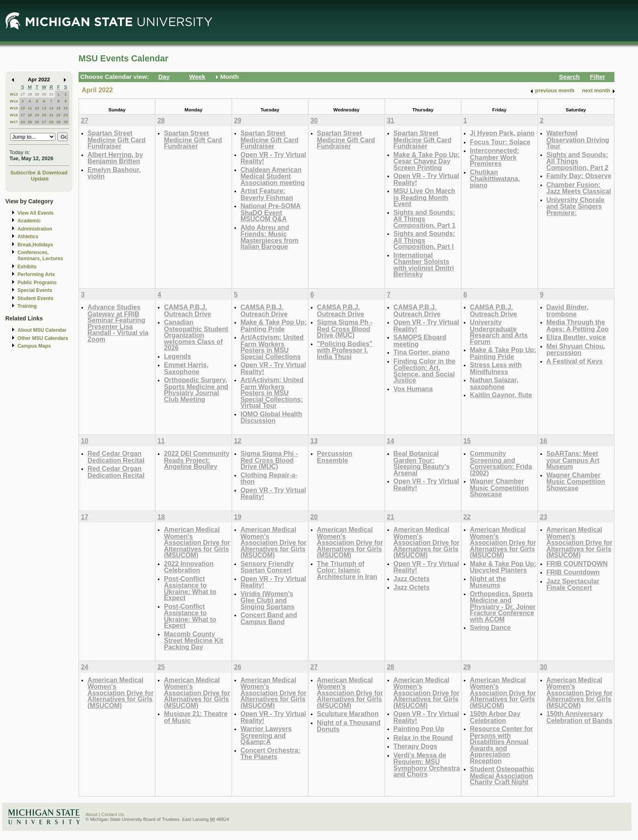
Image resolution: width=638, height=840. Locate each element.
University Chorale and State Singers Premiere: (576, 206)
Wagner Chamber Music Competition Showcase (499, 487)
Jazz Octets (412, 579)
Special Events (35, 290)
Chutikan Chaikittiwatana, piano (495, 178)
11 (30, 108)
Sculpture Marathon (348, 714)
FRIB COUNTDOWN (577, 564)
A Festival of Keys (575, 361)
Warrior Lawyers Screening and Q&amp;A (266, 735)
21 (51, 115)
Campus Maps (34, 346)
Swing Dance (491, 627)
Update (40, 179)
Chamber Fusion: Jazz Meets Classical (579, 188)
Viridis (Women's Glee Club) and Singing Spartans (268, 600)
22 (58, 115)
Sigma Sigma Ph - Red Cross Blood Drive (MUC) (345, 329)
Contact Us (113, 814)
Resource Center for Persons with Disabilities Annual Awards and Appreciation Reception (501, 745)
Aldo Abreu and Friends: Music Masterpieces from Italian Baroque (270, 237)
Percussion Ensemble (335, 457)
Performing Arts (36, 274)
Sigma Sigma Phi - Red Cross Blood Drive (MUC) (269, 460)
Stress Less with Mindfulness (496, 368)
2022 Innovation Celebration (189, 567)
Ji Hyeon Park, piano (502, 133)
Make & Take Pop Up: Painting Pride (274, 325)
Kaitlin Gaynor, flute (501, 395)
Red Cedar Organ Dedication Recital (116, 457)
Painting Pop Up (419, 729)
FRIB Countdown (573, 572)
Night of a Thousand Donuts (349, 726)
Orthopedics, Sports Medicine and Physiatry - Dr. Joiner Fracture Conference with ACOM (503, 606)
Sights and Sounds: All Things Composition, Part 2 (578, 161)
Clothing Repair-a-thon (269, 478)
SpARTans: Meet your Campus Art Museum (573, 460)
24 (23, 122)
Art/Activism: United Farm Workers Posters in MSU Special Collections (272, 347)
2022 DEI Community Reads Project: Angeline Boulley (197, 460)
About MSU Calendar (42, 330)
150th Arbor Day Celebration (495, 717)
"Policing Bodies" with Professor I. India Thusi (345, 350)
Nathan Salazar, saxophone (494, 383)
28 (30, 94)
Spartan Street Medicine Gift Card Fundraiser (117, 139)
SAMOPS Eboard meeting (420, 341)
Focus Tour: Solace (500, 142)
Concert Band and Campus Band (269, 618)
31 (51, 94)
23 (66, 115)
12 (37, 108)
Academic (29, 221)
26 (37, 122)
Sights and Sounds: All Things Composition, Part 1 (425, 219)
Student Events (35, 298)
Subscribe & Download (39, 173)
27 (23, 94)
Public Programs (37, 283)
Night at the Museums (488, 582)
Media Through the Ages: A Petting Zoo (578, 325)
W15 (14, 108)
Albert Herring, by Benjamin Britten (115, 158)
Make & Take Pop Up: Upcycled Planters (503, 567)
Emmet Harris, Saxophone (186, 368)
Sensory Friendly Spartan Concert (267, 567)
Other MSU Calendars (43, 338)
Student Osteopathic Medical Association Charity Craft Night (502, 775)
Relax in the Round (423, 738)
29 (37, 94)
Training (27, 306)
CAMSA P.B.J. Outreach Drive (188, 310)
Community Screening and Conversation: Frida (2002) (501, 463)
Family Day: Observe (579, 176)
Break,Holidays (35, 245)
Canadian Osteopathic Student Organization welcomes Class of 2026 (196, 335)
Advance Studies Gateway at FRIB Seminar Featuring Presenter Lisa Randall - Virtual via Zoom (118, 323)
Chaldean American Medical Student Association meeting (273, 176)
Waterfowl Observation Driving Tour (578, 139)
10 (23, 108)
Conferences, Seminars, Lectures (40, 256)
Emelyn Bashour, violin (114, 173)
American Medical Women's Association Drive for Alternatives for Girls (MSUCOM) (197, 542)
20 (44, 115)
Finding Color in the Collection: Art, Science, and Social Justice (425, 371)
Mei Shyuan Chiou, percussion (576, 349)
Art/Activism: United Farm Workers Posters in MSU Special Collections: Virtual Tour (272, 393)
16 (66, 108)
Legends (177, 356)
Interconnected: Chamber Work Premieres (495, 157)
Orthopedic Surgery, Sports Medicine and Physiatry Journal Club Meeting (196, 390)
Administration (35, 229)
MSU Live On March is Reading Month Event (424, 197)
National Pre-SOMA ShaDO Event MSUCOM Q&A (271, 212)
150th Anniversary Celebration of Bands (579, 717)
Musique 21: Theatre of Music (196, 717)
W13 (14, 94)
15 (58, 108)
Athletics (28, 237)
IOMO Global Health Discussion (271, 417)
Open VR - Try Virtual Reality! (273, 158)
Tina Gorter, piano (422, 352)
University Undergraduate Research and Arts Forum (499, 332)
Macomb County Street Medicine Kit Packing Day (193, 640)
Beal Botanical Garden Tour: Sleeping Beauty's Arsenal (422, 463)
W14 (14, 101)
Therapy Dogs (415, 746)
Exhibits (27, 267)
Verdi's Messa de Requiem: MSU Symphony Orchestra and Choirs (427, 765)
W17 (14, 122)
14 (51, 108)
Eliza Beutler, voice (576, 337)
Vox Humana (413, 389)
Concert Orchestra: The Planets (270, 754)
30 (44, 94)
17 (23, 115)
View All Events (36, 213)
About (92, 814)
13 (44, 108)
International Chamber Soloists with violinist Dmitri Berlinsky (424, 265)
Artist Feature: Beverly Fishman (267, 194)
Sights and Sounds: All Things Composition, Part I (424, 240)
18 (30, 115)
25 (30, 122)
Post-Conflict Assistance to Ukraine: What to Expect (190, 588)
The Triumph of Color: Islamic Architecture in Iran (347, 570)
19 (37, 115)
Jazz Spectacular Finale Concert (573, 584)
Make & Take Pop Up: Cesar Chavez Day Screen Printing (427, 161)
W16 (14, 115)
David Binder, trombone (567, 310)
